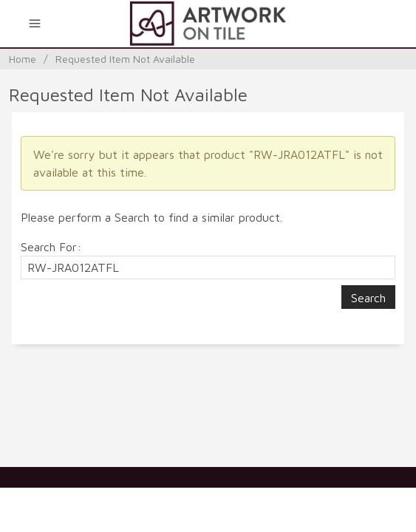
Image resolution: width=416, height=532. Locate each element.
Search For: (51, 247)
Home (23, 59)
